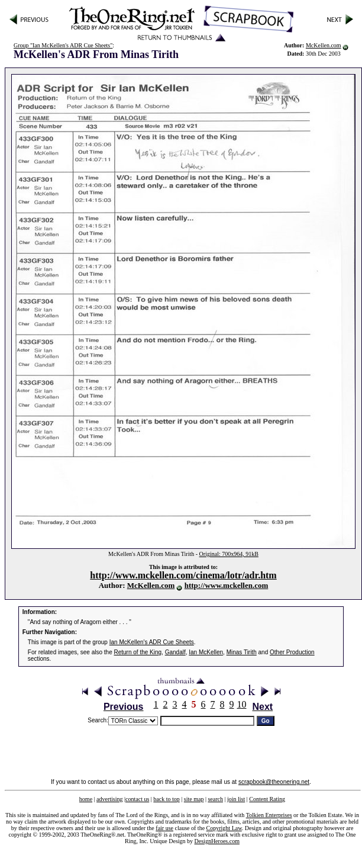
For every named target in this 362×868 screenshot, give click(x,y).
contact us (137, 799)
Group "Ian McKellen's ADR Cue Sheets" (63, 45)
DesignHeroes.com (217, 841)
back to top (166, 799)
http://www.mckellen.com (227, 585)
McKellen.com (324, 45)
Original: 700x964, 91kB (229, 554)
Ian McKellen (206, 652)
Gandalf (175, 652)
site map (194, 799)
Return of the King (138, 652)
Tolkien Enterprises (269, 815)
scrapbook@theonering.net (274, 782)
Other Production (292, 652)
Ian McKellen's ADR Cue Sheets (152, 642)
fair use (164, 828)
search (215, 799)
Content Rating (267, 799)
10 (242, 704)
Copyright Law (224, 828)
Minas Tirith (242, 652)
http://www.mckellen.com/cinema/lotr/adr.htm (183, 575)
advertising (109, 799)
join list (236, 799)
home (86, 799)
